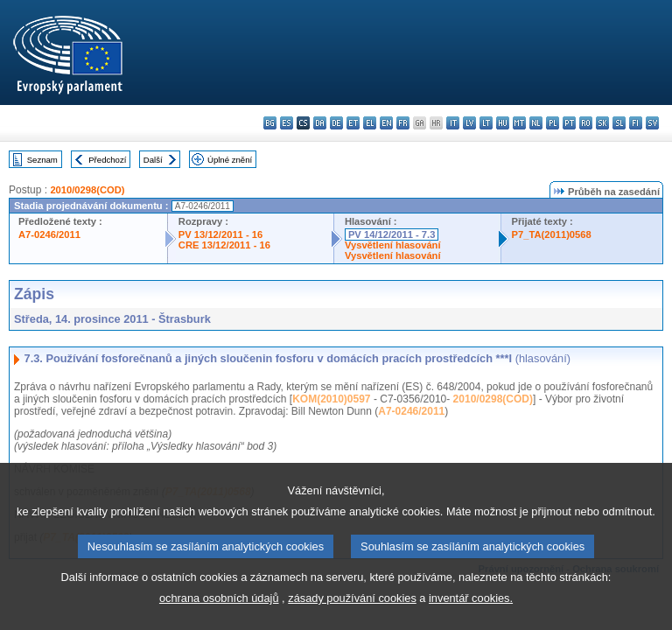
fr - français (403, 123)
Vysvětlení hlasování (393, 245)
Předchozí (107, 160)
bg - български (270, 123)
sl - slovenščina (619, 123)
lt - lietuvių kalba (486, 123)
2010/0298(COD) (87, 190)
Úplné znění (230, 160)
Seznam (42, 160)
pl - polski (553, 123)
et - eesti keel (353, 123)
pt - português (569, 123)
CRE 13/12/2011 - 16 (224, 245)
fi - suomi (636, 123)
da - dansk (320, 123)
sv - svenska (652, 123)
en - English (386, 123)
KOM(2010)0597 (331, 399)
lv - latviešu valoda (469, 123)
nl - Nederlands (536, 123)
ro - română (586, 123)
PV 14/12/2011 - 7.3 (392, 234)
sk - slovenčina (602, 123)
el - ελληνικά (370, 123)
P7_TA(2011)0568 (552, 234)
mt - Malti (519, 123)
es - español (287, 123)
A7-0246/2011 (49, 234)
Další (153, 160)
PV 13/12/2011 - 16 (220, 234)
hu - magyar (503, 123)
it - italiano (453, 123)
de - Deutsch (336, 123)
